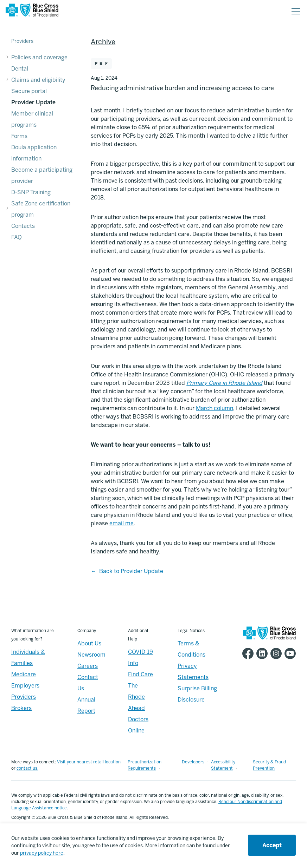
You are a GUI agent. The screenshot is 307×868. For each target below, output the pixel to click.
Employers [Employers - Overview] (25, 686)
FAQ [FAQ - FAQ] (17, 237)
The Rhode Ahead (136, 697)
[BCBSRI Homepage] (32, 11)
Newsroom (91, 655)
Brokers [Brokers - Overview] (21, 708)
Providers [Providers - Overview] (24, 697)
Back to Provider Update (131, 571)
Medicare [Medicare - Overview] (24, 674)
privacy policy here (42, 853)
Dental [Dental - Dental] (20, 69)
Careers (88, 666)
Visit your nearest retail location (89, 762)
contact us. (27, 768)
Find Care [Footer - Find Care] (140, 674)
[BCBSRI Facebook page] (247, 653)
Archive (103, 42)
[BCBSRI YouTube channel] (289, 653)
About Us (89, 643)
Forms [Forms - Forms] (19, 136)
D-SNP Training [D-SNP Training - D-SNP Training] (31, 192)
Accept (272, 845)
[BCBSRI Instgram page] (275, 653)
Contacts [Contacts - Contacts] (23, 226)
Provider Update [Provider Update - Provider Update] (33, 102)
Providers (22, 41)
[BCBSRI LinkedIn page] (261, 653)
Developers (193, 762)
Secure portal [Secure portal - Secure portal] (29, 91)
